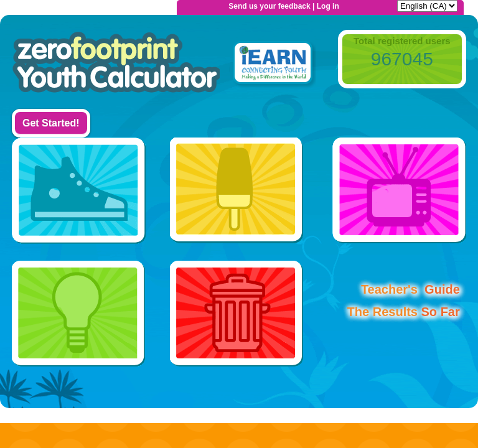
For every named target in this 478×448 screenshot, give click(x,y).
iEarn (272, 65)
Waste (237, 312)
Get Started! (51, 123)
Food (237, 192)
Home (116, 65)
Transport (79, 192)
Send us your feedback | (272, 6)
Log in (328, 6)
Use (79, 312)
